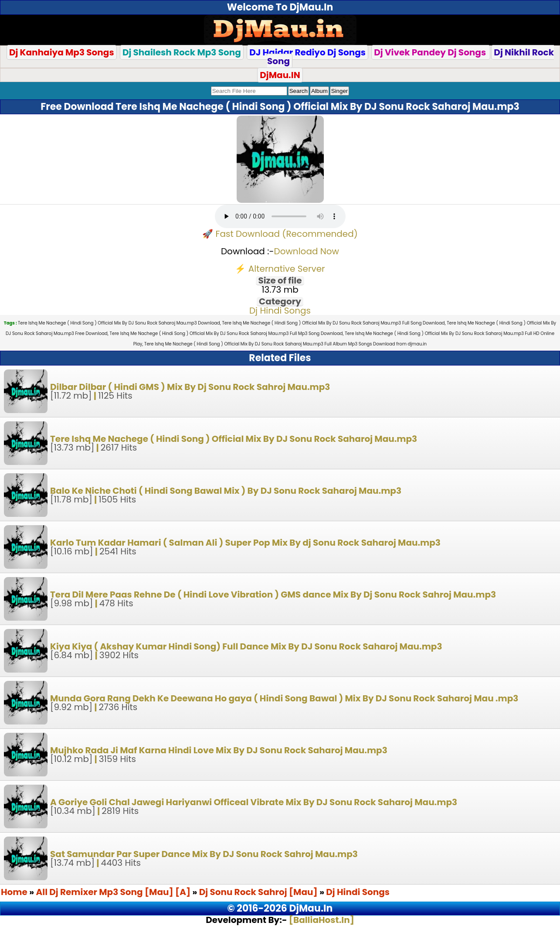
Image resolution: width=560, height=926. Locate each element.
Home (14, 892)
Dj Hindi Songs (280, 311)
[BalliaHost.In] (321, 920)
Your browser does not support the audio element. (280, 216)
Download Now (307, 251)
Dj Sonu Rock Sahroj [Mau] (258, 892)
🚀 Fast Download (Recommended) (280, 234)
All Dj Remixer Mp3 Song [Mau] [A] (114, 892)
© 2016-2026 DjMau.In (280, 908)
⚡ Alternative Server (280, 269)
